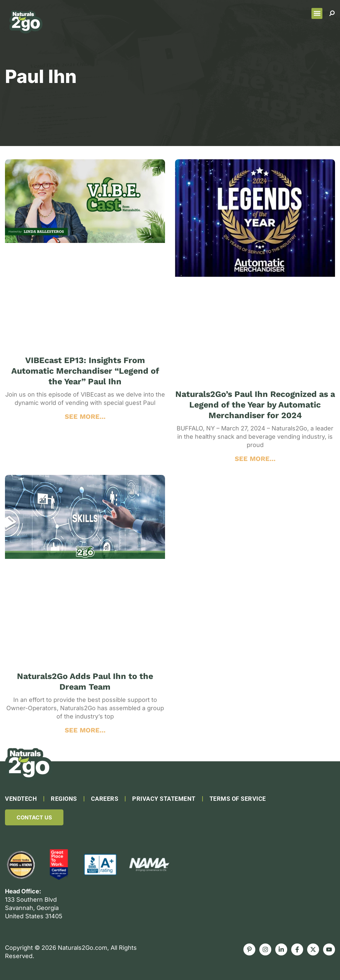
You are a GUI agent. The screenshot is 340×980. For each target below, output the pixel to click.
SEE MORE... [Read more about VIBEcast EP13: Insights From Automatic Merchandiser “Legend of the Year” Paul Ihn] (85, 416)
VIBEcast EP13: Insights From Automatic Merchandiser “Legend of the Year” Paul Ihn (85, 371)
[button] (317, 13)
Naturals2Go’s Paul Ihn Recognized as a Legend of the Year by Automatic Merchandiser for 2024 (255, 405)
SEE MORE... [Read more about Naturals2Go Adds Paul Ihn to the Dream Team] (85, 730)
